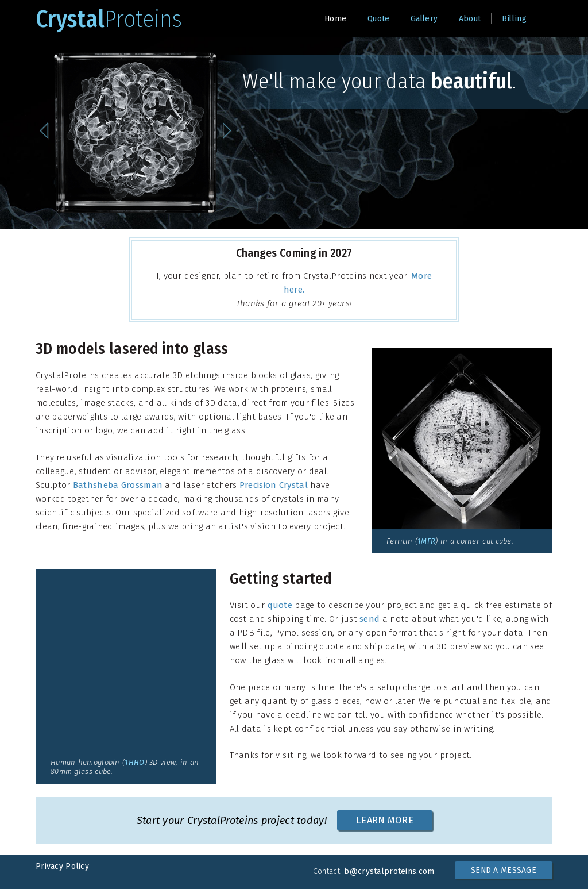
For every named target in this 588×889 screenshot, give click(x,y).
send (370, 619)
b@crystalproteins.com (389, 871)
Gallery (424, 18)
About (470, 18)
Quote (379, 18)
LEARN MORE (385, 820)
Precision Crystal (274, 485)
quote (280, 605)
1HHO (134, 762)
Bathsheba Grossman (118, 485)
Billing (514, 18)
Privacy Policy (62, 866)
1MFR (426, 541)
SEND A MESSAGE (504, 870)
